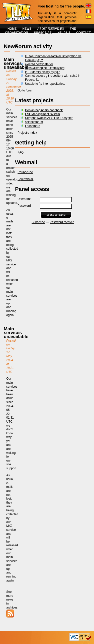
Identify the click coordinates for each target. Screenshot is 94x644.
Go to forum (25, 90)
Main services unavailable (16, 63)
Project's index (27, 133)
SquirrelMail (25, 179)
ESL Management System (42, 114)
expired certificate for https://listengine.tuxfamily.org (45, 66)
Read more (45, 33)
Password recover (62, 222)
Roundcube (25, 172)
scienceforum (34, 122)
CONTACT (83, 33)
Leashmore (33, 126)
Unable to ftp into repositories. (45, 84)
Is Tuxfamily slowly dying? (42, 72)
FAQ (21, 152)
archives (12, 608)
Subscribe (38, 222)
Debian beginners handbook (44, 110)
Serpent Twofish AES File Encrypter (49, 118)
